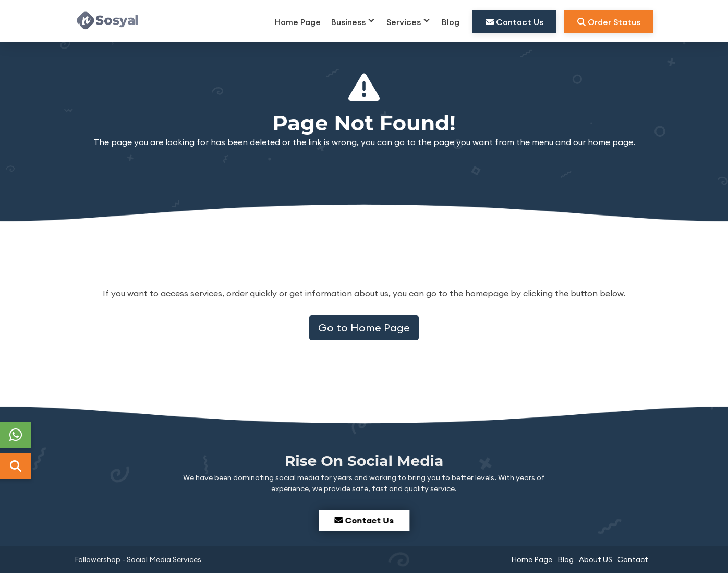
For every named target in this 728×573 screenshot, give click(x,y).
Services (404, 22)
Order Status (609, 22)
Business (348, 22)
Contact (633, 559)
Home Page (298, 22)
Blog (451, 22)
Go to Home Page (364, 327)
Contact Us (514, 22)
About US (596, 559)
